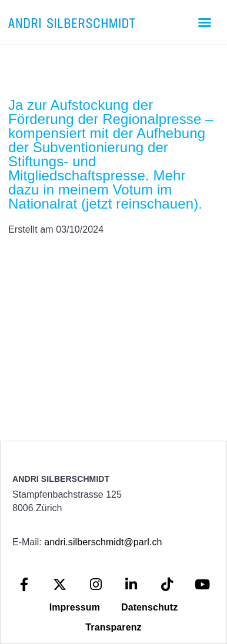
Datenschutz (149, 607)
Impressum (75, 607)
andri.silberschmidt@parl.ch (103, 542)
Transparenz (113, 627)
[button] (205, 22)
